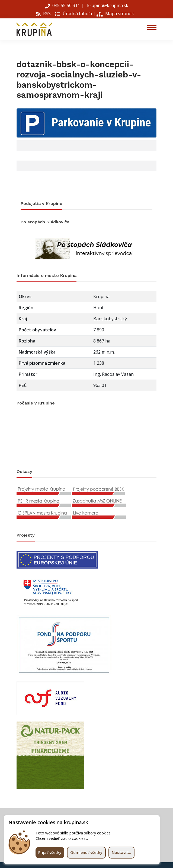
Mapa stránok (115, 14)
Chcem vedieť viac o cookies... (62, 838)
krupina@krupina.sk (107, 5)
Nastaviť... (121, 852)
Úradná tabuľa (74, 14)
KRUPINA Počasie (87, 439)
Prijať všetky (50, 852)
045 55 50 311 (63, 5)
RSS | (45, 14)
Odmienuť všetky (86, 852)
